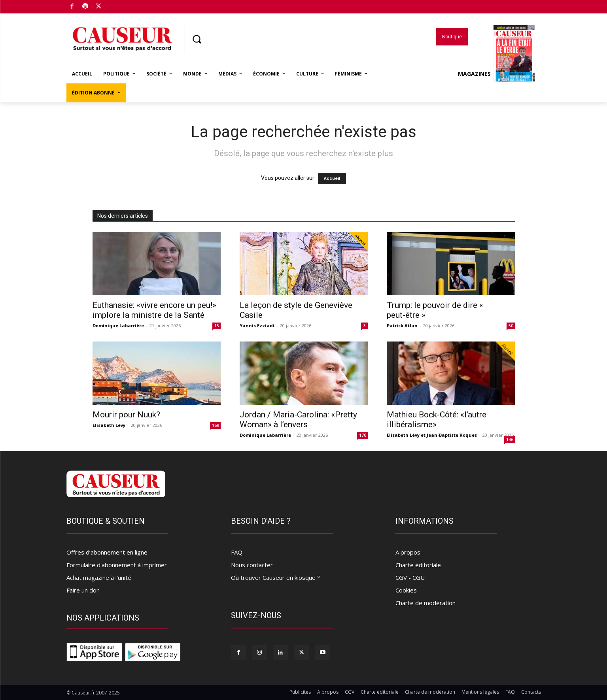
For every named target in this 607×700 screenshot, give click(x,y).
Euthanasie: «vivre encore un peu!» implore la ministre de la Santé (154, 310)
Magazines (496, 74)
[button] (197, 39)
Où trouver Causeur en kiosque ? (275, 577)
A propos (408, 552)
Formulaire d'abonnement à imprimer (117, 565)
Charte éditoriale (418, 565)
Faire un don (83, 590)
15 (217, 326)
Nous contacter (252, 565)
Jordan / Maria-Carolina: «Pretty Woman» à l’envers (298, 420)
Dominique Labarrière (118, 325)
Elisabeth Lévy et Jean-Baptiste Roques (432, 435)
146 (510, 440)
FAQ (237, 552)
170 (363, 435)
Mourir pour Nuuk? (126, 415)
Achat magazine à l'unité (99, 577)
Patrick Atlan (402, 325)
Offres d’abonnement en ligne (107, 552)
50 (511, 326)
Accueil (332, 178)
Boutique (117, 5)
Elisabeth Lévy (109, 425)
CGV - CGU (410, 577)
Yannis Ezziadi (257, 325)
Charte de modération (425, 603)
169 (216, 425)
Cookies (406, 590)
